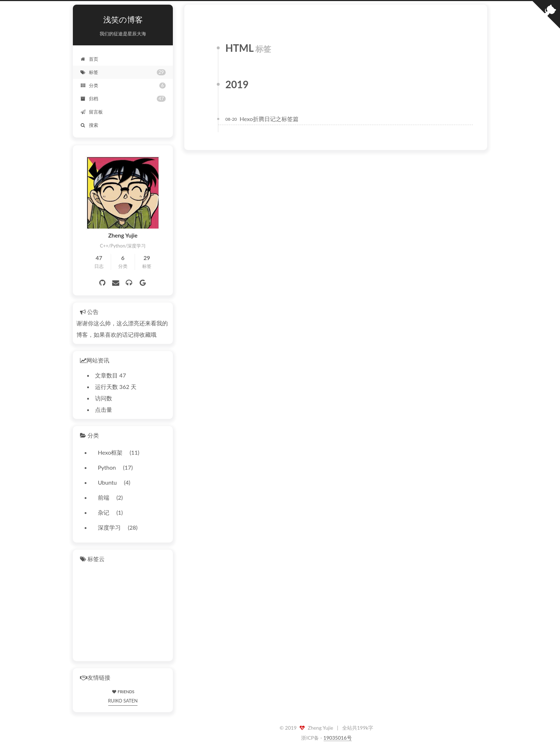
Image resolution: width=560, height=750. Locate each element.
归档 (123, 99)
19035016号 (338, 738)
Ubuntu (107, 482)
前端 (104, 497)
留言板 (91, 112)
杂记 (104, 512)
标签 (123, 72)
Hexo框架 (110, 452)
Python (107, 467)
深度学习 (109, 527)
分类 (123, 86)
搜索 (89, 125)
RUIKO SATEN (123, 701)
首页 (89, 59)
